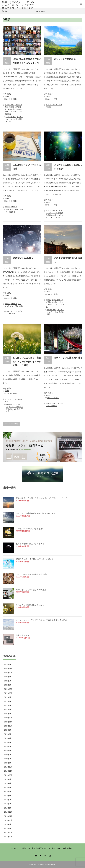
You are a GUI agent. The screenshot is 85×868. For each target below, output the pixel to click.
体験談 (11, 107)
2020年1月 (8, 763)
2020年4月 (8, 751)
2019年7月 (8, 783)
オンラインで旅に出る (65, 59)
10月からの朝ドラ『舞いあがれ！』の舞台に (35, 559)
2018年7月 (8, 828)
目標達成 (14, 207)
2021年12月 (8, 689)
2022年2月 (8, 685)
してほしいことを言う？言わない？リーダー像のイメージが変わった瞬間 (27, 362)
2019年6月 (8, 787)
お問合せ (70, 848)
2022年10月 (8, 673)
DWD (8, 311)
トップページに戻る (11, 424)
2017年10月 (8, 833)
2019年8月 (8, 779)
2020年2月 (8, 759)
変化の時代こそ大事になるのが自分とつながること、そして (41, 498)
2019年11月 (8, 771)
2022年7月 (8, 681)
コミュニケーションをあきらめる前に (32, 574)
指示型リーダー (12, 404)
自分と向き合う (22, 635)
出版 (15, 119)
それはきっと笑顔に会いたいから (30, 605)
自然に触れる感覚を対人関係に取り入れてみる (36, 513)
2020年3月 (8, 755)
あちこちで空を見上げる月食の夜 (30, 544)
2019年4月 (8, 796)
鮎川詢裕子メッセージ (42, 848)
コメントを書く (12, 99)
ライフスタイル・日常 (54, 105)
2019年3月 (8, 800)
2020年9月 (8, 730)
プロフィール (15, 848)
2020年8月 (8, 734)
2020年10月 (8, 726)
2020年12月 (8, 718)
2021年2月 (8, 710)
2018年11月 (8, 816)
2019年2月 (8, 804)
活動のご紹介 (27, 848)
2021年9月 (8, 697)
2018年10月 (8, 820)
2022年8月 (8, 677)
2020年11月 (8, 722)
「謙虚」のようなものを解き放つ (30, 529)
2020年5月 (8, 746)
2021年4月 (8, 701)
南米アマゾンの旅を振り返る (68, 358)
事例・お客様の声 (58, 848)
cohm (7, 96)
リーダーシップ (52, 213)
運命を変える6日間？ (23, 258)
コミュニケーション (12, 399)
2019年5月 (8, 792)
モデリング (10, 210)
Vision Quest (52, 310)
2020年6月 (8, 742)
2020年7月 (8, 738)
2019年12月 (8, 767)
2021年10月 (8, 693)
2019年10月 (8, 775)
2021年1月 (8, 714)
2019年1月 (8, 808)
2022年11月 (8, 669)
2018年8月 (8, 824)
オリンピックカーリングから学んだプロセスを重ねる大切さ (41, 620)
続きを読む (7, 94)
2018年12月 (8, 812)
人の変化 (12, 314)
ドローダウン (10, 105)
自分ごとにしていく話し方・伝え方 (31, 590)
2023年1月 (8, 664)
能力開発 (12, 212)
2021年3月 (8, 705)
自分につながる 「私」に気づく (14, 306)
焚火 (56, 312)
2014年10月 (8, 837)
